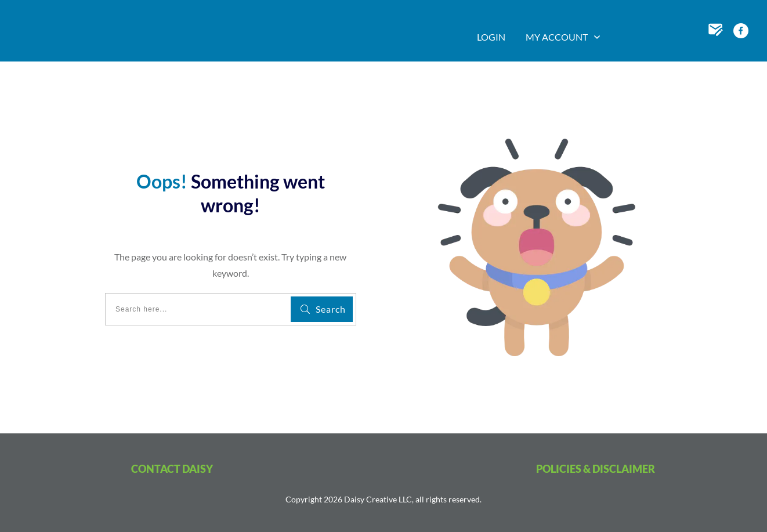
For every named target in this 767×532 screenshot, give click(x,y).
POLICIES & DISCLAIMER (596, 469)
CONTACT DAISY (172, 469)
